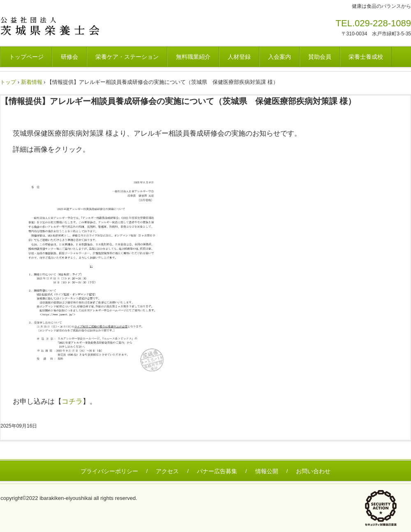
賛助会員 (320, 57)
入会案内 (279, 57)
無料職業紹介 (193, 57)
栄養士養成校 (366, 57)
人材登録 (239, 57)
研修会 (69, 57)
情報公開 (267, 471)
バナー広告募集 (217, 471)
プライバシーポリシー (109, 471)
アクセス (167, 471)
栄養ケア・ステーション (127, 57)
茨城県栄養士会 (57, 26)
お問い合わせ (313, 471)
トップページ (26, 57)
